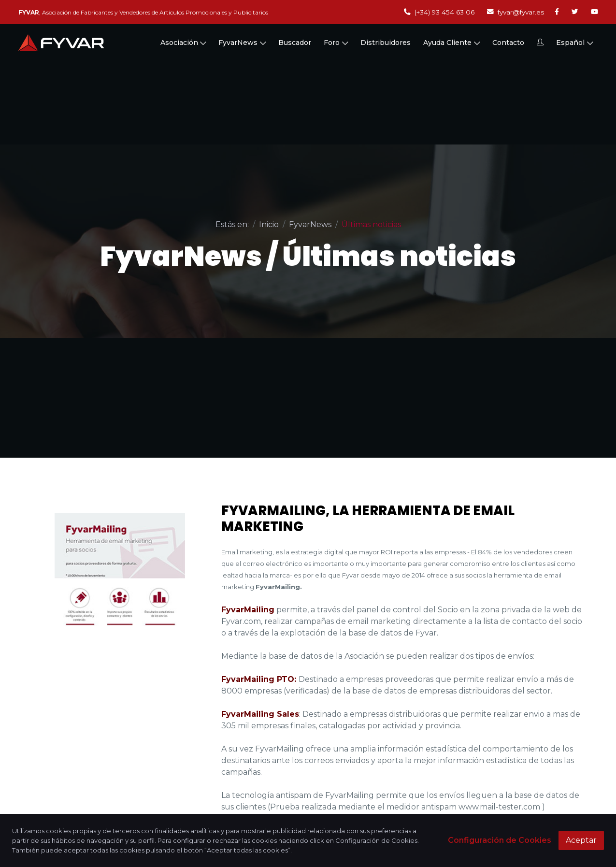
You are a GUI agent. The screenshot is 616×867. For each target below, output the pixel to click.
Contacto (508, 43)
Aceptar (581, 840)
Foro (336, 43)
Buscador (295, 43)
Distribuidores (386, 43)
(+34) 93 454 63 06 (439, 12)
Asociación (183, 43)
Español (574, 43)
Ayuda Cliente (451, 43)
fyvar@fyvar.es (516, 12)
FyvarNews (242, 43)
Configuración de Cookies (500, 840)
